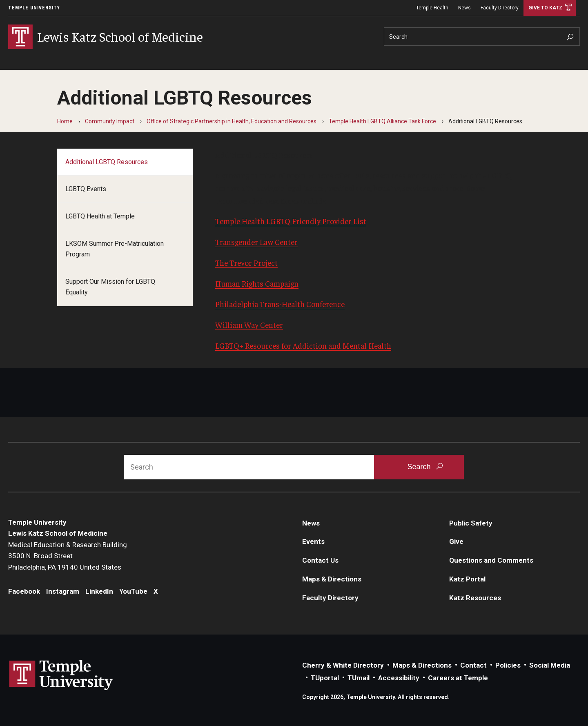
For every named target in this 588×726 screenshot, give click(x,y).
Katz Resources (475, 598)
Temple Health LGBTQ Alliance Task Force (382, 121)
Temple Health (432, 8)
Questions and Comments (491, 560)
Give (456, 541)
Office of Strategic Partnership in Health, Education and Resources (232, 121)
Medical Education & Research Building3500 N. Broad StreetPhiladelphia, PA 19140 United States (68, 556)
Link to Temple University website (61, 675)
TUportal (325, 678)
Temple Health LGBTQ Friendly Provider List (291, 221)
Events (313, 541)
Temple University (34, 8)
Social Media (550, 665)
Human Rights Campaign (257, 283)
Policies (508, 665)
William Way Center (249, 325)
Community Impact (110, 121)
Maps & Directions (332, 579)
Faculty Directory (500, 8)
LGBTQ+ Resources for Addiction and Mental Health (303, 345)
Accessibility (399, 678)
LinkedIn (99, 591)
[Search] (482, 37)
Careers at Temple (458, 678)
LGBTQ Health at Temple (100, 216)
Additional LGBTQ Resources (107, 162)
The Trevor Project (246, 263)
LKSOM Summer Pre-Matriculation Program (115, 249)
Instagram (63, 591)
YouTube (133, 591)
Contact (473, 665)
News (464, 8)
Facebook (24, 591)
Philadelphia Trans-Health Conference (280, 304)
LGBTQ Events (86, 189)
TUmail (359, 678)
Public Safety (471, 523)
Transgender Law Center (256, 242)
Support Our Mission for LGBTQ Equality (110, 287)
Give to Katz (545, 8)
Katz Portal (467, 579)
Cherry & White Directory (343, 665)
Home (65, 121)
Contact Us (320, 560)
